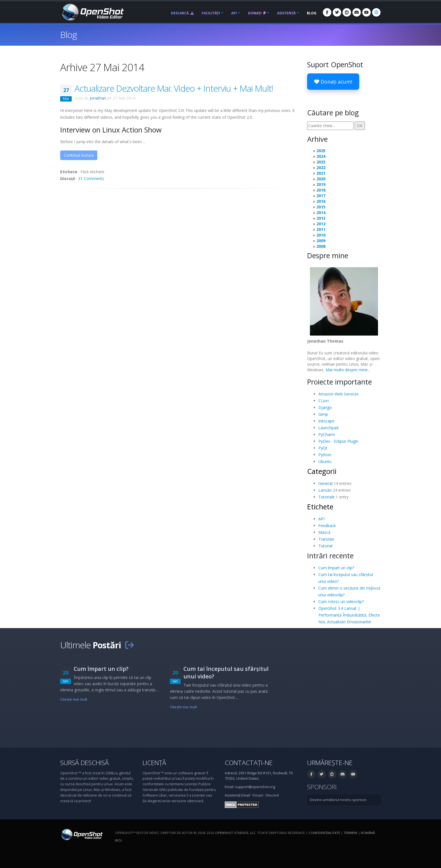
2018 (321, 190)
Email (246, 795)
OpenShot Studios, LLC (235, 833)
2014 (321, 212)
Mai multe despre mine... (348, 370)
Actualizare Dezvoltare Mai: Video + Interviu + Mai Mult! (174, 88)
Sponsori (322, 787)
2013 (321, 218)
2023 (321, 162)
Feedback (327, 526)
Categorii (322, 471)
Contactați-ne (249, 763)
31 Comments (91, 178)
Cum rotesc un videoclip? (341, 601)
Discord (272, 795)
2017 (321, 196)
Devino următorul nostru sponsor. (339, 800)
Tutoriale (327, 497)
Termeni (350, 833)
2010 (321, 235)
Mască (324, 532)
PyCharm (327, 434)
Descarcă (182, 13)
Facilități (211, 13)
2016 (321, 201)
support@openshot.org (255, 787)
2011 (321, 229)
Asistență (286, 13)
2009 (321, 241)
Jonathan (98, 98)
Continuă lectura (79, 155)
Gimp (323, 414)
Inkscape (326, 421)
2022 (321, 167)
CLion (324, 401)
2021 (321, 173)
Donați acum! (333, 82)
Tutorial (325, 546)
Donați (257, 13)
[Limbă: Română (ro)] (376, 12)
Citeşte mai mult (74, 699)
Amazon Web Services (339, 394)
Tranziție (326, 539)
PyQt (323, 448)
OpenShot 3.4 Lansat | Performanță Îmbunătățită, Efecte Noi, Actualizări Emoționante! (349, 615)
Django (325, 407)
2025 (321, 151)
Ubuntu (325, 461)
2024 (321, 156)
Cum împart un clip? (336, 568)
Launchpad (328, 428)
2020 (321, 179)
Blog (312, 13)
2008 (321, 246)
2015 (321, 207)
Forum (258, 795)
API (234, 13)
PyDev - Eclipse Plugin (338, 441)
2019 (321, 184)
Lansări (325, 490)
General (325, 483)
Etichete (320, 507)
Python (325, 455)
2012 (321, 224)
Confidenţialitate (324, 833)
